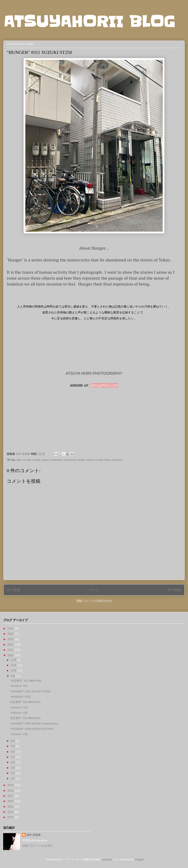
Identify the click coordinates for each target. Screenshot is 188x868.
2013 (11, 817)
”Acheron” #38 (19, 734)
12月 (14, 660)
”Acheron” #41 (19, 686)
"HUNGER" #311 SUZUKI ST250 (30, 691)
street (90, 460)
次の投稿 (14, 590)
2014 (11, 812)
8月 (13, 741)
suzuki (99, 460)
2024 (11, 634)
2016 (11, 801)
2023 (11, 639)
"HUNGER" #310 (20, 697)
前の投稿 (174, 590)
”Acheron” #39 (19, 713)
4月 (13, 762)
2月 (13, 773)
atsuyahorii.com (105, 385)
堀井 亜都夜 (34, 835)
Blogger (140, 859)
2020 (11, 655)
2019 (11, 785)
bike (19, 460)
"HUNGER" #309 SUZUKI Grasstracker (34, 724)
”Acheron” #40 (19, 707)
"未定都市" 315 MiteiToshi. (26, 681)
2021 (11, 650)
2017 (11, 796)
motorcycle (70, 460)
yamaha (117, 460)
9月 (13, 676)
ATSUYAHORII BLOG (89, 22)
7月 (13, 746)
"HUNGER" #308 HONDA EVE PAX (32, 729)
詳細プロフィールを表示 (37, 846)
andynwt (107, 859)
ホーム (94, 590)
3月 (13, 768)
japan (46, 460)
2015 (11, 807)
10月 (14, 670)
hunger (37, 460)
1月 (13, 778)
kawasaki (56, 460)
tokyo (107, 460)
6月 (13, 752)
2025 (11, 628)
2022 (11, 645)
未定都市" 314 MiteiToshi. (25, 702)
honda (27, 460)
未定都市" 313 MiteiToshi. (25, 718)
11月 (14, 665)
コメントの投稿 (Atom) (98, 601)
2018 (11, 791)
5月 (13, 757)
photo (82, 460)
